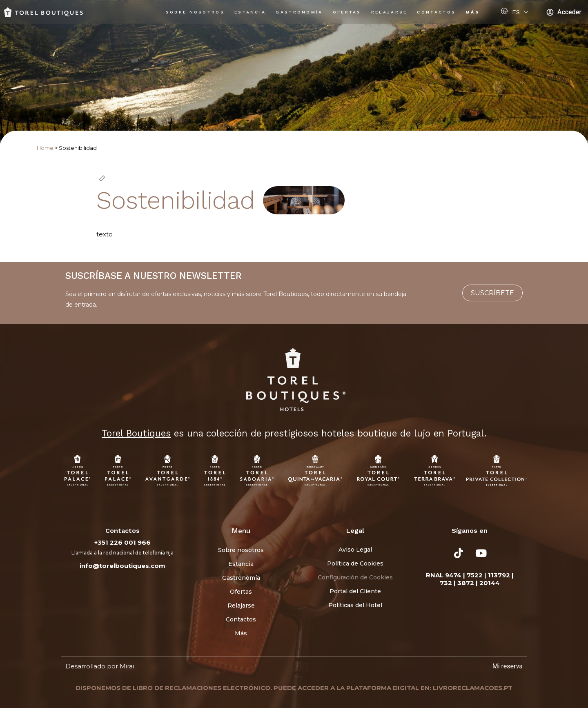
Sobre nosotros (195, 12)
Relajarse (389, 12)
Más (473, 12)
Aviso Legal (355, 550)
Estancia (250, 12)
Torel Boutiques (136, 433)
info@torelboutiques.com (122, 566)
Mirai (127, 666)
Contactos (436, 12)
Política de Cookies (355, 563)
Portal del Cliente (355, 591)
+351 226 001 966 (122, 542)
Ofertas (347, 12)
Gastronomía (299, 12)
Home (45, 148)
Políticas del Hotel (355, 605)
